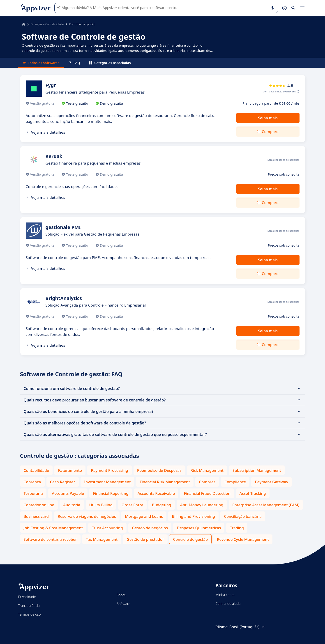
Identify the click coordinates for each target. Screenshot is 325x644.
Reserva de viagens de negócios (87, 516)
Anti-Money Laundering (202, 505)
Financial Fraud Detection (207, 493)
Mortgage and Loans (144, 516)
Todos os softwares (41, 63)
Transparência (29, 605)
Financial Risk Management (165, 482)
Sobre (121, 595)
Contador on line (39, 505)
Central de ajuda (228, 603)
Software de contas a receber (50, 539)
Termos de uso (30, 614)
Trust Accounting (107, 528)
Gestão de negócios (150, 528)
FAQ (74, 63)
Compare (270, 132)
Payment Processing (109, 470)
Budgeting (162, 505)
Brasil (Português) (248, 627)
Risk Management (207, 470)
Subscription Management (257, 470)
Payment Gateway (271, 482)
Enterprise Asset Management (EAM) (266, 505)
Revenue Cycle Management (243, 539)
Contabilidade (36, 470)
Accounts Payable (68, 493)
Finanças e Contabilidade (47, 24)
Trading (237, 528)
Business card (36, 516)
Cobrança (32, 482)
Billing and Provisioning (193, 516)
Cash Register (63, 482)
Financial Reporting (111, 493)
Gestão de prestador (145, 539)
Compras (207, 482)
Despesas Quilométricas (199, 528)
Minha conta (225, 595)
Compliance (235, 482)
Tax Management (102, 539)
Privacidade (27, 597)
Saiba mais (268, 118)
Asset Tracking (253, 493)
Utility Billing (101, 505)
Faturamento (70, 470)
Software (124, 604)
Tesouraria (33, 493)
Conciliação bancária (243, 516)
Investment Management (107, 482)
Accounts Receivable (156, 493)
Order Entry (132, 505)
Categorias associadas (110, 63)
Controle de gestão (190, 539)
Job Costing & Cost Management (53, 528)
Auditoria (72, 505)
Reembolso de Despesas (159, 470)
